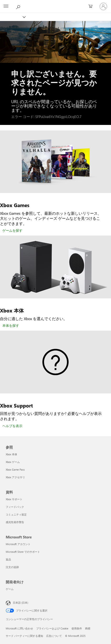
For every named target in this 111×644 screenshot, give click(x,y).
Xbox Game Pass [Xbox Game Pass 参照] (15, 470)
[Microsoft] (55, 4)
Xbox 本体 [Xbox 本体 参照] (11, 454)
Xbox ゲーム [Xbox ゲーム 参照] (13, 462)
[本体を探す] (11, 326)
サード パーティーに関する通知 (24, 636)
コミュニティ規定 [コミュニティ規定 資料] (16, 514)
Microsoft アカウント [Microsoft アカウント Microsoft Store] (18, 544)
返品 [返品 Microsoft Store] (8, 559)
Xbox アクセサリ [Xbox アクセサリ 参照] (15, 477)
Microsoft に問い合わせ (19, 628)
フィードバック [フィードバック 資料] (15, 507)
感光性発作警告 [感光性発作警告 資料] (15, 522)
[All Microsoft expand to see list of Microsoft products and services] (6, 6)
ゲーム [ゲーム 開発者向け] (10, 589)
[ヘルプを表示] (12, 426)
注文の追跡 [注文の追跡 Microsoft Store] (12, 567)
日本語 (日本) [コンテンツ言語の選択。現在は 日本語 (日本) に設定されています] (20, 603)
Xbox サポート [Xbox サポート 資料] (14, 499)
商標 (88, 628)
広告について (54, 636)
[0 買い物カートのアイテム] (92, 6)
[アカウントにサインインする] (103, 6)
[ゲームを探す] (12, 231)
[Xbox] (13, 17)
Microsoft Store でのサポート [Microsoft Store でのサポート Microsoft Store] (23, 552)
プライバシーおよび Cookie (52, 628)
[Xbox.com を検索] (19, 6)
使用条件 (77, 628)
